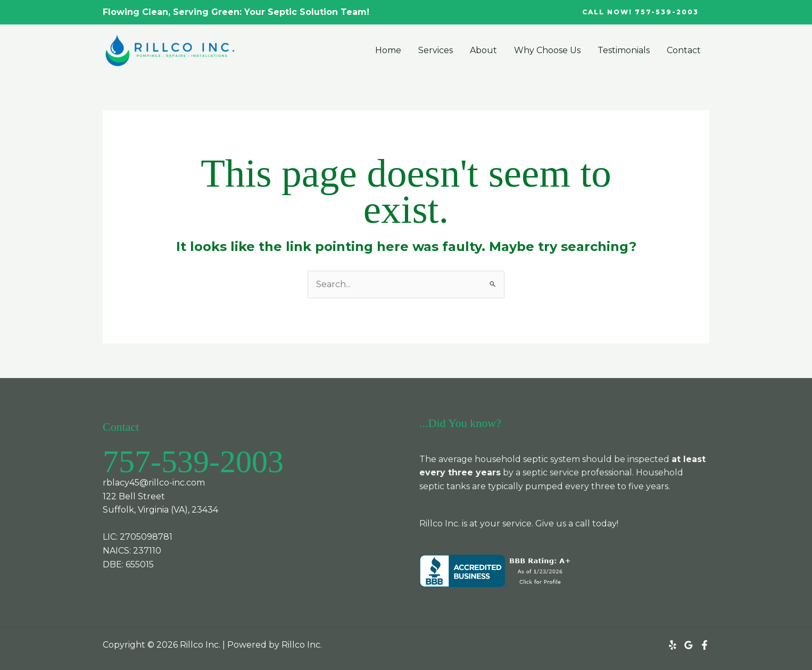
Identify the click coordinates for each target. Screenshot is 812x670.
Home (388, 50)
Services (436, 50)
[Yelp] (673, 645)
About (483, 50)
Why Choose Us (547, 50)
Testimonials (624, 50)
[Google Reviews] (689, 645)
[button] (640, 12)
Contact (684, 50)
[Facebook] (705, 645)
